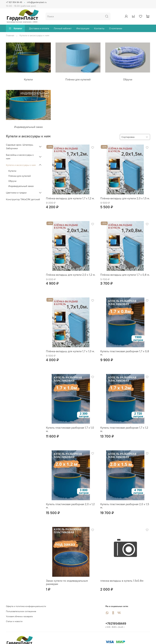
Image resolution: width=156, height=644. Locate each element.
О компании (116, 28)
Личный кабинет (63, 28)
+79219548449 (116, 623)
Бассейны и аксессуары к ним (20, 157)
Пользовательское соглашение (21, 611)
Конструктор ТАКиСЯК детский (23, 199)
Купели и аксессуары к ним (21, 165)
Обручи (12, 181)
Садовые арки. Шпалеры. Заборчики (20, 146)
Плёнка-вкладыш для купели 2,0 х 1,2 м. (71, 275)
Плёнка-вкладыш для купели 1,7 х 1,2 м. (70, 198)
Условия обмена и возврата (19, 616)
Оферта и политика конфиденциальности (26, 606)
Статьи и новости (14, 621)
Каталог (15, 28)
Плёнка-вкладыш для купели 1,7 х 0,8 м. (125, 275)
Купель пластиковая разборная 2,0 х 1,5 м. (125, 506)
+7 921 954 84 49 (14, 2)
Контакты (99, 28)
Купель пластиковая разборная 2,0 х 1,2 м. (70, 506)
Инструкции (83, 28)
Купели (12, 171)
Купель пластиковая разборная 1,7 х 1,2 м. (124, 429)
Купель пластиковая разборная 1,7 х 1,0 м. (70, 429)
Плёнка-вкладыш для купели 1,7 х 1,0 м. (70, 351)
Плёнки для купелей (19, 176)
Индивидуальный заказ (21, 186)
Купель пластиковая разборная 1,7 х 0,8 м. (125, 353)
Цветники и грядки (16, 193)
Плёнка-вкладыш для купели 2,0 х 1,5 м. (125, 198)
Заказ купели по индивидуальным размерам (67, 582)
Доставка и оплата (39, 28)
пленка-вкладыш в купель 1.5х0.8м (122, 581)
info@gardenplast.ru (37, 2)
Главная (10, 35)
